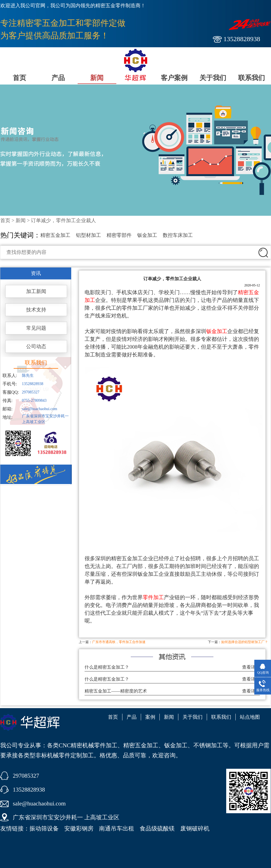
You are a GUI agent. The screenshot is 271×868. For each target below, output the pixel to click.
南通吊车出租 (117, 829)
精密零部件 (119, 235)
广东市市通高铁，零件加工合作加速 (119, 642)
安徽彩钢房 (79, 829)
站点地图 (250, 717)
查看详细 (251, 667)
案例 (150, 717)
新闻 (97, 78)
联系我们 (252, 78)
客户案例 (174, 78)
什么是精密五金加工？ (107, 667)
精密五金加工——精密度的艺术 (116, 691)
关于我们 (213, 78)
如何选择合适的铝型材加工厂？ (245, 642)
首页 (19, 78)
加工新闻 (36, 291)
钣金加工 (147, 235)
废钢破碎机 (195, 829)
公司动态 (36, 346)
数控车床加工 (178, 235)
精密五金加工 (55, 235)
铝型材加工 (88, 235)
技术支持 (36, 310)
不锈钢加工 (208, 745)
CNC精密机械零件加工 (88, 745)
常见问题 (36, 328)
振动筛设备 (44, 829)
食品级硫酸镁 (157, 829)
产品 (58, 78)
